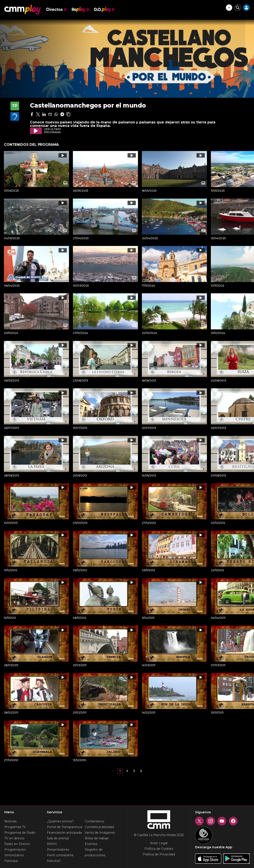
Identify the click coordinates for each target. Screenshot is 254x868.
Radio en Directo (17, 844)
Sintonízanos (14, 855)
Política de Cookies (159, 849)
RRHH (52, 844)
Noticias (10, 821)
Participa (11, 861)
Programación (15, 850)
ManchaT (54, 861)
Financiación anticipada (64, 833)
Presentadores (58, 850)
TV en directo (14, 838)
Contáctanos (94, 821)
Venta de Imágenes (100, 833)
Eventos (91, 844)
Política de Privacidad (159, 854)
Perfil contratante (60, 855)
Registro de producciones (95, 852)
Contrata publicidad (99, 827)
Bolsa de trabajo (97, 838)
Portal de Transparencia (65, 827)
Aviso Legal (159, 843)
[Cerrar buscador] (238, 8)
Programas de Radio (20, 833)
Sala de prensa (58, 838)
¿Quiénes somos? (60, 821)
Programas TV (15, 827)
